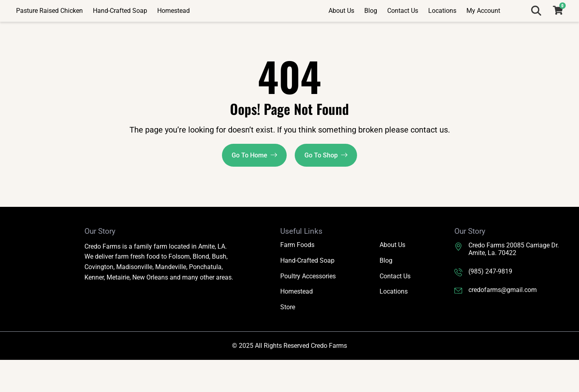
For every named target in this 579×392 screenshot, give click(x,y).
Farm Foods (297, 277)
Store (288, 340)
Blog (371, 27)
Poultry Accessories (308, 308)
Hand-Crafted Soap (120, 27)
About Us (341, 27)
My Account (483, 27)
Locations (442, 27)
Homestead (173, 27)
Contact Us (403, 27)
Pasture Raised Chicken (49, 27)
